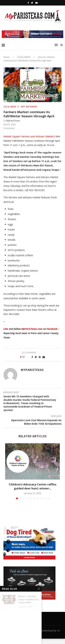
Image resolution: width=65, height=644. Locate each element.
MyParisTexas (13, 121)
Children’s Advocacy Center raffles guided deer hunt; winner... (33, 486)
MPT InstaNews (29, 107)
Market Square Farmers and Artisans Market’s (29, 136)
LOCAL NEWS (24, 57)
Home (7, 57)
